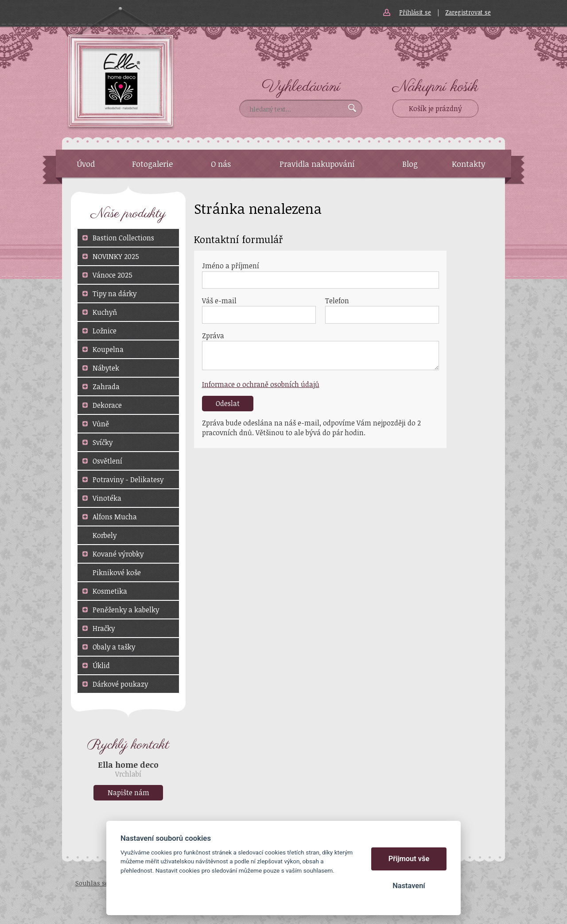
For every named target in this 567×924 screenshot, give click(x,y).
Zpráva (213, 336)
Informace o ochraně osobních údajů (261, 384)
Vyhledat (352, 108)
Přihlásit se (415, 12)
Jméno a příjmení (231, 266)
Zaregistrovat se (468, 12)
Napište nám (128, 793)
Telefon (337, 301)
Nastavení (409, 886)
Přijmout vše (409, 859)
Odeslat (228, 403)
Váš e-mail (219, 301)
